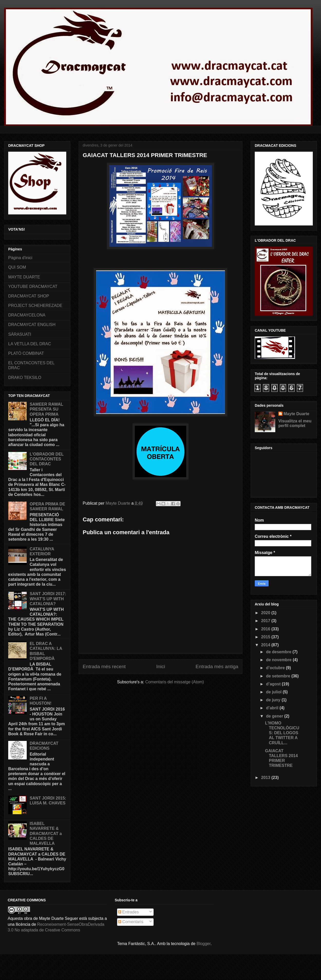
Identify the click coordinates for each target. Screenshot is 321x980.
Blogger (203, 944)
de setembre (279, 676)
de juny (274, 700)
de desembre (279, 652)
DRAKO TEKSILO (25, 378)
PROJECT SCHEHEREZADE (35, 306)
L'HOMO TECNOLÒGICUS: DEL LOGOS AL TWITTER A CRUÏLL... (282, 733)
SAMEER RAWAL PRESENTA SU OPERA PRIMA (46, 409)
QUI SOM (17, 267)
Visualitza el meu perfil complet (295, 423)
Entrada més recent (104, 666)
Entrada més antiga (217, 666)
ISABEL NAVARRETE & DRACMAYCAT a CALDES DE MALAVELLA (46, 833)
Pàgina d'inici (20, 258)
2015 (266, 637)
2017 (266, 621)
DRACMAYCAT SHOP (29, 296)
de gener (275, 716)
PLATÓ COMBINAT (26, 353)
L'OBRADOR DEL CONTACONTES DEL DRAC (46, 459)
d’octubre (276, 668)
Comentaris (131, 922)
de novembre (279, 660)
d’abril (273, 708)
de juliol (274, 692)
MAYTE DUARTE (24, 277)
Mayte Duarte (296, 414)
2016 (266, 629)
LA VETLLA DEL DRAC (30, 344)
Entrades (128, 912)
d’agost (274, 684)
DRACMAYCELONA (27, 315)
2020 (266, 613)
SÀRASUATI (20, 334)
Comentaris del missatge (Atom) (175, 682)
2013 (266, 778)
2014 (266, 645)
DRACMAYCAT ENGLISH (32, 325)
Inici (160, 666)
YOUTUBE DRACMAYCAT (33, 287)
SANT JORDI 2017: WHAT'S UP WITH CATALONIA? (48, 599)
